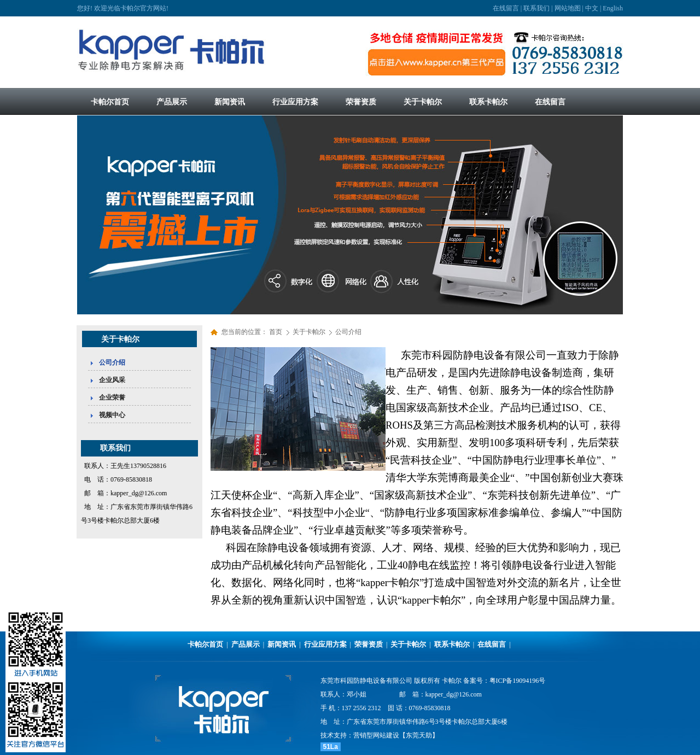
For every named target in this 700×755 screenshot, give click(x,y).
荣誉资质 (369, 644)
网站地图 (568, 8)
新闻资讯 (282, 644)
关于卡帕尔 (310, 332)
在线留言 (506, 8)
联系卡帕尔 (452, 644)
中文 (592, 8)
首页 (276, 332)
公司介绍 (348, 332)
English (613, 8)
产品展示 (246, 644)
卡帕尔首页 (205, 644)
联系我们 (536, 8)
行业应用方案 (325, 644)
